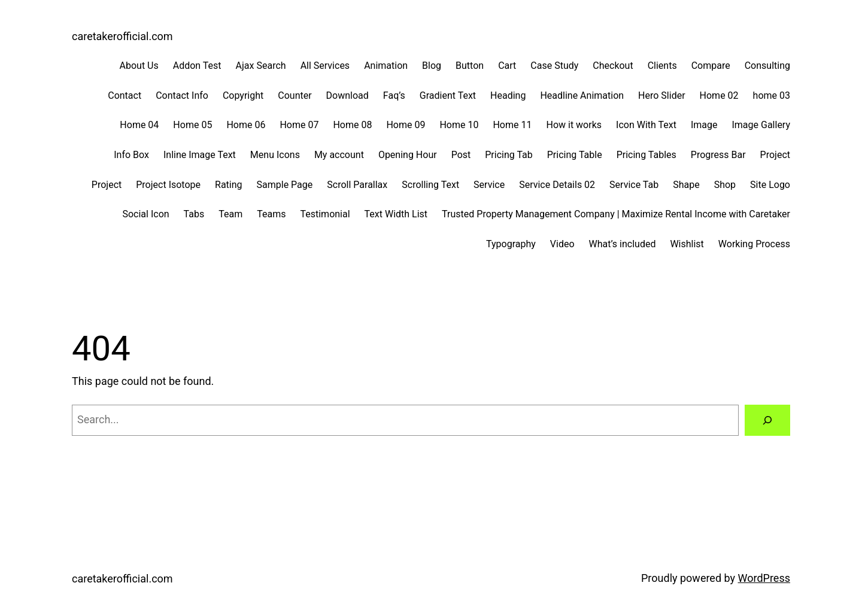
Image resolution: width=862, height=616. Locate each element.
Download (347, 95)
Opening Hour (408, 155)
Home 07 (299, 125)
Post (461, 155)
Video (562, 244)
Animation (386, 66)
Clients (662, 66)
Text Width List (396, 214)
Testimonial (325, 214)
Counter (295, 95)
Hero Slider (661, 95)
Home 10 (459, 125)
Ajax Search (261, 66)
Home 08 (352, 125)
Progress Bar (718, 155)
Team (230, 214)
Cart (507, 66)
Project (775, 155)
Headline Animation (582, 95)
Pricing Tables (646, 155)
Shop (725, 185)
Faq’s (394, 95)
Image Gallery (761, 125)
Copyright (243, 95)
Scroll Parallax (357, 185)
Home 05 (192, 125)
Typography (511, 244)
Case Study (554, 66)
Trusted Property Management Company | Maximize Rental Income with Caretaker (616, 214)
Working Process (754, 244)
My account (339, 155)
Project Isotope (168, 185)
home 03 (772, 95)
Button (470, 66)
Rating (229, 185)
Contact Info (182, 95)
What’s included (623, 244)
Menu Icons (275, 155)
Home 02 (719, 95)
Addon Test (197, 66)
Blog (432, 66)
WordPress (764, 578)
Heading (508, 95)
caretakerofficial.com (122, 36)
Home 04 (139, 125)
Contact (125, 95)
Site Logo (770, 185)
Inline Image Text (200, 155)
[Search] (767, 420)
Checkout (613, 66)
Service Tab (634, 185)
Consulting (767, 66)
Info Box (131, 155)
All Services (325, 66)
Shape (686, 185)
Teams (271, 214)
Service (489, 185)
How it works (574, 125)
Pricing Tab (509, 155)
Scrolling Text (430, 185)
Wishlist (687, 244)
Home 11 (512, 125)
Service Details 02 (557, 185)
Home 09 (406, 125)
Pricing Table (575, 155)
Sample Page (285, 185)
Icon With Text (646, 125)
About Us (139, 66)
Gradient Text (448, 95)
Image (704, 125)
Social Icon (145, 214)
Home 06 (246, 125)
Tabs (194, 214)
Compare (711, 66)
